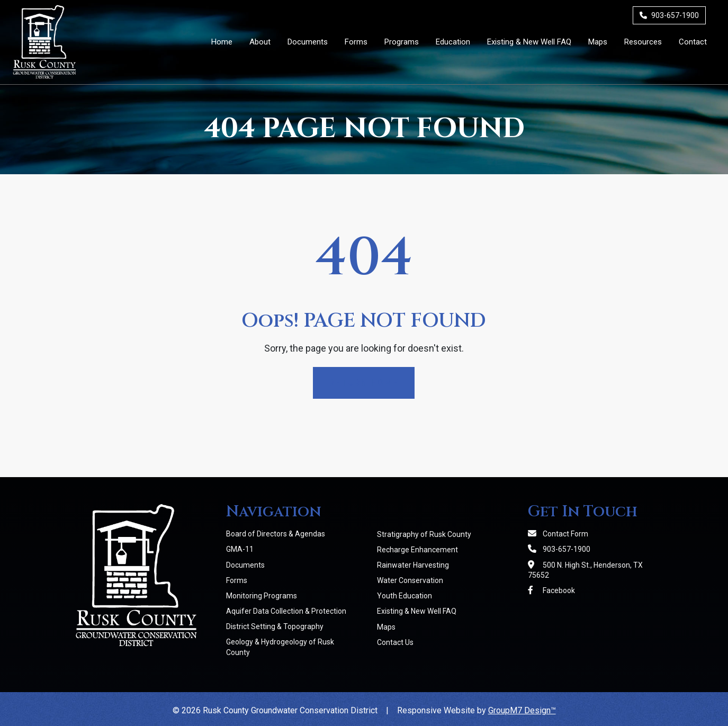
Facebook (551, 590)
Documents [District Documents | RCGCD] (308, 42)
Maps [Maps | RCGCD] (598, 42)
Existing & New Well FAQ (417, 611)
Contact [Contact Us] (693, 42)
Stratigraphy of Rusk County (424, 534)
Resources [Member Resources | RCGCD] (643, 42)
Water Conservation (410, 580)
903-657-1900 (669, 15)
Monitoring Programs (262, 596)
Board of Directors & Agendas (276, 534)
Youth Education (405, 596)
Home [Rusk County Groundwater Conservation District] (222, 42)
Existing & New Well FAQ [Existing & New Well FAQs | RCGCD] (529, 42)
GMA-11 (240, 549)
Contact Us (395, 642)
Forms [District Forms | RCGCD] (356, 42)
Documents (245, 565)
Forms (237, 580)
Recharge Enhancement (417, 550)
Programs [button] (402, 42)
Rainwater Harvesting (413, 565)
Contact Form (558, 534)
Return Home (364, 383)
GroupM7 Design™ (522, 710)
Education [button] (453, 42)
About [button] (260, 42)
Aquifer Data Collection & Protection (286, 611)
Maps (386, 627)
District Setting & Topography (275, 626)
